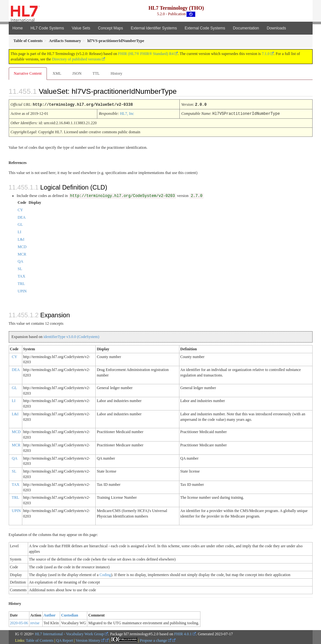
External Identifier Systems (154, 28)
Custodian (70, 615)
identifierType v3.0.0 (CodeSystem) (71, 336)
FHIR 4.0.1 (183, 633)
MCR (22, 254)
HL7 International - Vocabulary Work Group (69, 633)
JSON (77, 73)
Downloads (276, 28)
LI (20, 231)
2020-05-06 (19, 622)
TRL (21, 283)
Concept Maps (110, 28)
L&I (21, 239)
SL (20, 268)
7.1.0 (266, 54)
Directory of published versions (77, 59)
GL (20, 224)
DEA (22, 217)
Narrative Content (28, 73)
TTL (96, 73)
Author (50, 615)
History (116, 73)
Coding (105, 574)
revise (35, 622)
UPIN (22, 290)
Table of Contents (40, 640)
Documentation (246, 28)
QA (21, 261)
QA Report (65, 640)
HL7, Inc (127, 113)
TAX (22, 276)
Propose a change (156, 640)
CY (21, 209)
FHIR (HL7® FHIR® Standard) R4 (146, 54)
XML (57, 73)
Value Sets (81, 28)
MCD (22, 246)
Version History (90, 640)
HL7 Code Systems (47, 28)
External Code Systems (205, 28)
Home (18, 28)
